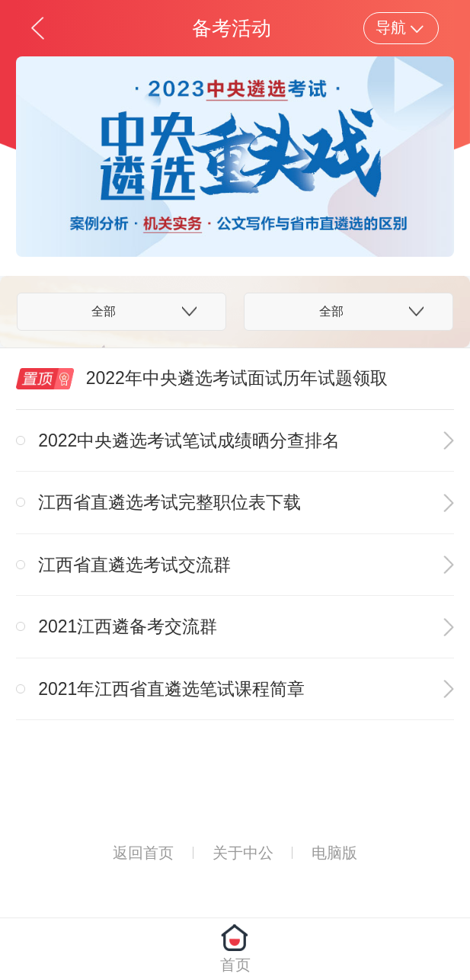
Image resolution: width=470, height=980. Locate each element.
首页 (235, 965)
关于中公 (243, 853)
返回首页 (143, 853)
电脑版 (334, 853)
